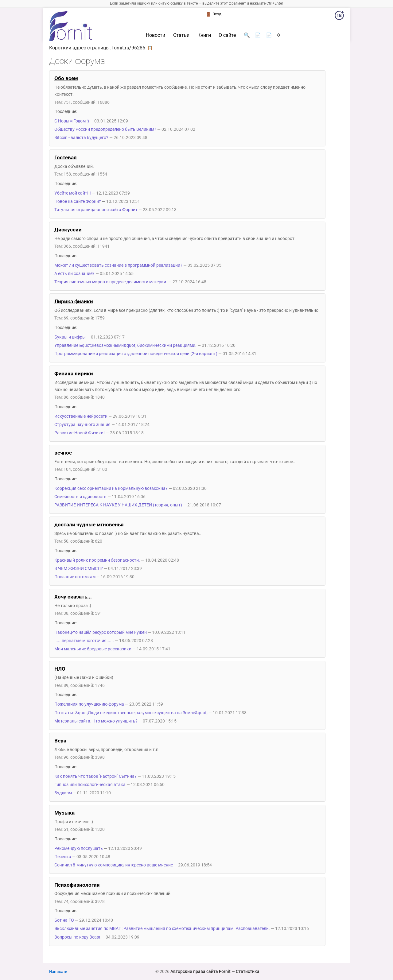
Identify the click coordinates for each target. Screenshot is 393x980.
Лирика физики (74, 301)
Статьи (181, 35)
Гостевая (66, 157)
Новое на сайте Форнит (78, 201)
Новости (156, 35)
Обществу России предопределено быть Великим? (105, 129)
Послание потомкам (75, 577)
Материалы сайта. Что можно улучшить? (96, 721)
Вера (60, 741)
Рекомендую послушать (79, 848)
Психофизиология (77, 885)
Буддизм (63, 793)
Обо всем (66, 78)
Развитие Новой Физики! (80, 433)
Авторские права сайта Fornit (200, 971)
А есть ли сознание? (74, 274)
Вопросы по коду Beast (77, 937)
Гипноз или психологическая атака (90, 785)
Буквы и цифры (70, 337)
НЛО (60, 669)
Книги (204, 35)
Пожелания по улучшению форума (89, 704)
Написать (58, 972)
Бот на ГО (64, 920)
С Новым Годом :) (72, 121)
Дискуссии (68, 230)
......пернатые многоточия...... (84, 641)
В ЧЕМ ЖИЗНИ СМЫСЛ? (79, 569)
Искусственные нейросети (81, 416)
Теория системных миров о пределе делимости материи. (111, 282)
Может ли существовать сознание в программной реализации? (118, 265)
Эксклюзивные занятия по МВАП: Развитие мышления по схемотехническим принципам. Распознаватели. (162, 929)
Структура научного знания (82, 425)
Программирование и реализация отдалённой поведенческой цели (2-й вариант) (136, 354)
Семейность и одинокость (80, 497)
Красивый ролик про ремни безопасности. (97, 560)
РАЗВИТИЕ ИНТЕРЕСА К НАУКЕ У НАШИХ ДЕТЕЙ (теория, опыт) (118, 505)
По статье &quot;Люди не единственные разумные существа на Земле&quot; (131, 713)
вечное (63, 453)
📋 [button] (150, 48)
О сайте (227, 35)
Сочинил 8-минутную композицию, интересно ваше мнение (114, 865)
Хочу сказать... (73, 597)
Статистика (248, 971)
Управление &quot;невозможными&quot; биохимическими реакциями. (125, 345)
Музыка (64, 813)
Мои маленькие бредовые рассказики (93, 649)
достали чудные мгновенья (89, 525)
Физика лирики (74, 374)
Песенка (63, 857)
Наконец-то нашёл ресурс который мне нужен (101, 632)
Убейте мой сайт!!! (73, 193)
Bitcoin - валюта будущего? (82, 138)
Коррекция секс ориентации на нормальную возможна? (111, 488)
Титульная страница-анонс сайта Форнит (96, 210)
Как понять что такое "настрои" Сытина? (95, 776)
